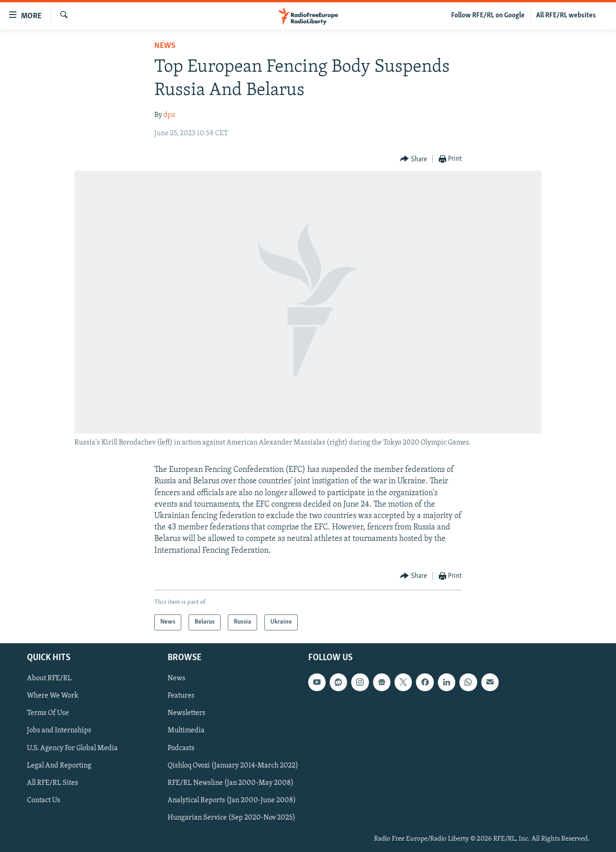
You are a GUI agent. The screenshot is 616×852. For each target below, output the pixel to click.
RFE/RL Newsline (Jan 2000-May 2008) (231, 783)
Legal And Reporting (59, 765)
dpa (169, 115)
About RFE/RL (49, 678)
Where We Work (53, 696)
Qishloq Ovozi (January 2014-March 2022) (233, 765)
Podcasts (181, 748)
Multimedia (186, 730)
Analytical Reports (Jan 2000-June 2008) (232, 800)
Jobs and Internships (59, 730)
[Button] (413, 159)
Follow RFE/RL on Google (488, 16)
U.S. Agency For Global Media (72, 748)
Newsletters (187, 713)
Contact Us (44, 800)
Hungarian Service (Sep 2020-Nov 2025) (232, 818)
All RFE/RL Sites (53, 783)
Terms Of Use (48, 713)
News (165, 46)
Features (181, 696)
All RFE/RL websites (566, 16)
